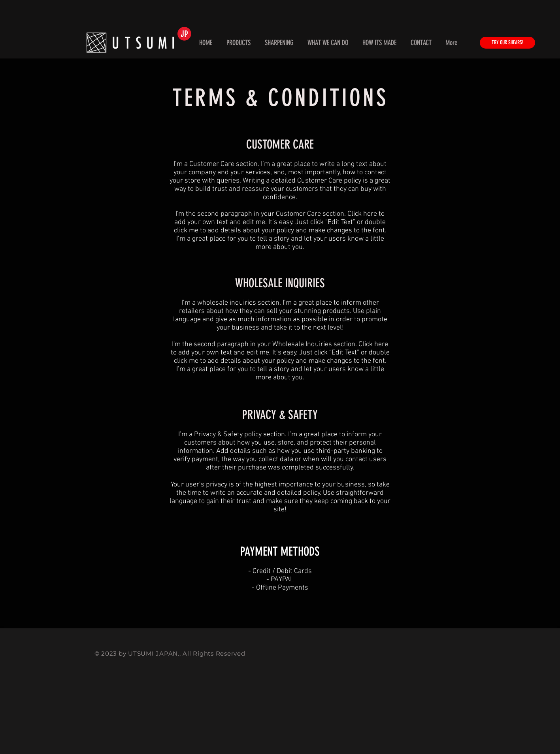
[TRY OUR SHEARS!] (507, 43)
